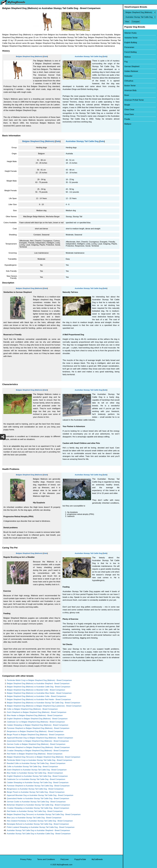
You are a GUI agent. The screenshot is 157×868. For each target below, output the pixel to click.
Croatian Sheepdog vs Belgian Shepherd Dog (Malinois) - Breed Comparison (38, 751)
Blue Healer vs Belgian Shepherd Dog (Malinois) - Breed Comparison (35, 715)
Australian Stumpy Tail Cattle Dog (88, 56)
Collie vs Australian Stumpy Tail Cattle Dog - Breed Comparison (32, 767)
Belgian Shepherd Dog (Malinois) (29, 56)
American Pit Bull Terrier (134, 100)
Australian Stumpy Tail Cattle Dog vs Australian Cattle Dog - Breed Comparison (39, 834)
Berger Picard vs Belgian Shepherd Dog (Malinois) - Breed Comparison (36, 735)
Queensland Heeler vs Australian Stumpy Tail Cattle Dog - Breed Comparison (38, 798)
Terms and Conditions (46, 859)
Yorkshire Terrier (131, 38)
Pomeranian (129, 47)
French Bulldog (130, 52)
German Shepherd (132, 66)
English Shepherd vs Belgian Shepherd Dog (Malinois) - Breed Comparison (37, 719)
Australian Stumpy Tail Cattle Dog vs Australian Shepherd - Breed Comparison (38, 830)
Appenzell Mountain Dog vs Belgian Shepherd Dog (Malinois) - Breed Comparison (40, 738)
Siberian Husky (130, 33)
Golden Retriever (131, 71)
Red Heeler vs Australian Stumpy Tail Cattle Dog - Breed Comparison (35, 811)
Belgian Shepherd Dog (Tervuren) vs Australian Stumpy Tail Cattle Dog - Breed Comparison (44, 814)
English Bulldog (131, 42)
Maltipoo (128, 124)
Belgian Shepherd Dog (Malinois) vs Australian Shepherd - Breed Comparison (38, 684)
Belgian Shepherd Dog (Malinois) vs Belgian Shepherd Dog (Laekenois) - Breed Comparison (44, 706)
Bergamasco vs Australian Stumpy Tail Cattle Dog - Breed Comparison (35, 789)
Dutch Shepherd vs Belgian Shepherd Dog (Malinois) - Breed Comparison (37, 712)
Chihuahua (129, 81)
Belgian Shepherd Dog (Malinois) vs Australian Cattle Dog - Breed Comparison (39, 687)
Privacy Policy (26, 859)
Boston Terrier (130, 86)
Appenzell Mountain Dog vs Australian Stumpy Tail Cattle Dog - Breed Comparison (40, 795)
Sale (45, 56)
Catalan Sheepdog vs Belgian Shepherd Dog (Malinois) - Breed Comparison (38, 725)
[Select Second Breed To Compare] (140, 17)
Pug (126, 62)
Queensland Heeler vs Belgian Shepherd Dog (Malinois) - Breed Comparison (38, 741)
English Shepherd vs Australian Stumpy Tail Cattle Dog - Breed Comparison (37, 776)
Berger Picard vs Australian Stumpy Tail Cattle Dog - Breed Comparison (36, 792)
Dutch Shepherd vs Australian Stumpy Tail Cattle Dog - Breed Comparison (37, 770)
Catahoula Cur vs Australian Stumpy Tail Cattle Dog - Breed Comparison (36, 779)
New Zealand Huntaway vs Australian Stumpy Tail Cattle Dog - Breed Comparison (40, 821)
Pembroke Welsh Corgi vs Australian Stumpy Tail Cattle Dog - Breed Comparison (39, 760)
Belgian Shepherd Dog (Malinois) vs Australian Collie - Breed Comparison (37, 696)
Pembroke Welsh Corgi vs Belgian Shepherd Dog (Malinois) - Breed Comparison (39, 680)
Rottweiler (128, 76)
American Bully (130, 90)
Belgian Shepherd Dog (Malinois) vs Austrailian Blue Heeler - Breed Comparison (39, 693)
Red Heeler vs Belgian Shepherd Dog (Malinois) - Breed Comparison (35, 754)
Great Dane (129, 114)
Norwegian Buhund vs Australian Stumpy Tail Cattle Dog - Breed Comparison (38, 824)
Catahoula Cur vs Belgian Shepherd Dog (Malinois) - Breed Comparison (36, 722)
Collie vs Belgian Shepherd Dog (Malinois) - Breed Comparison (32, 709)
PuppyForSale (80, 859)
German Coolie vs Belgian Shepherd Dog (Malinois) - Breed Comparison (36, 744)
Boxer (127, 95)
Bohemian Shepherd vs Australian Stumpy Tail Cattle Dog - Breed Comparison (38, 805)
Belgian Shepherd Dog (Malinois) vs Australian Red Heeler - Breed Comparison (39, 699)
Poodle (127, 119)
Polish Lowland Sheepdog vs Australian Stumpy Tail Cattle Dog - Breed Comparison (41, 827)
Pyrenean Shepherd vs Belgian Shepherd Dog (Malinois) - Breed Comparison (38, 728)
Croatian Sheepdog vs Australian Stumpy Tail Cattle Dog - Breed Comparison (38, 808)
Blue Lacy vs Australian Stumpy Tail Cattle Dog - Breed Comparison (34, 818)
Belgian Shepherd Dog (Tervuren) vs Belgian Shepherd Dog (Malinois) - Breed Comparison (44, 757)
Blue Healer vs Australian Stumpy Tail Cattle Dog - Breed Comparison (35, 773)
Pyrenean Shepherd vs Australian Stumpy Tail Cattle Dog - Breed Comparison (38, 786)
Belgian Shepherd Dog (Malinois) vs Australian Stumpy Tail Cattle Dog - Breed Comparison (43, 703)
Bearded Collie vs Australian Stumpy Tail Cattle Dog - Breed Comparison (36, 763)
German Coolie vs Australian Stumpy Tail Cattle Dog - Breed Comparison (36, 802)
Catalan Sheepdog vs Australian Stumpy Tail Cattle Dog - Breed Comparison (38, 783)
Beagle (127, 105)
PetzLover (65, 859)
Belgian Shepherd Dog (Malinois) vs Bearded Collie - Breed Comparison (36, 690)
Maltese (128, 57)
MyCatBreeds (97, 859)
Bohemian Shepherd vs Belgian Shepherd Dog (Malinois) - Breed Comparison (38, 747)
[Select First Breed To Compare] (140, 12)
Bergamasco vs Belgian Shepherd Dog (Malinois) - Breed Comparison (35, 731)
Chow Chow (129, 110)
